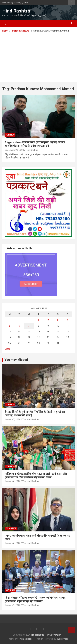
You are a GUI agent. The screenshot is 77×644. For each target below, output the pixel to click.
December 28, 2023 (14, 150)
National (11, 590)
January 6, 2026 (13, 481)
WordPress (63, 639)
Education (11, 528)
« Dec (7, 349)
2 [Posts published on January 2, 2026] (48, 320)
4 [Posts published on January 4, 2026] (67, 320)
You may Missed (16, 360)
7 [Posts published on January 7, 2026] (29, 326)
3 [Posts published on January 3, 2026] (58, 320)
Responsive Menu (71, 3)
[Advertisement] (38, 56)
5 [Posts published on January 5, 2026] (10, 326)
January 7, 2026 (13, 419)
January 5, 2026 (13, 605)
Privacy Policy (54, 635)
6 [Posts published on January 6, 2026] (19, 326)
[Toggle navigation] (5, 23)
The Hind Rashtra (31, 419)
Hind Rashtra (16, 11)
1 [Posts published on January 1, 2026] (38, 320)
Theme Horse (26, 639)
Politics (10, 135)
